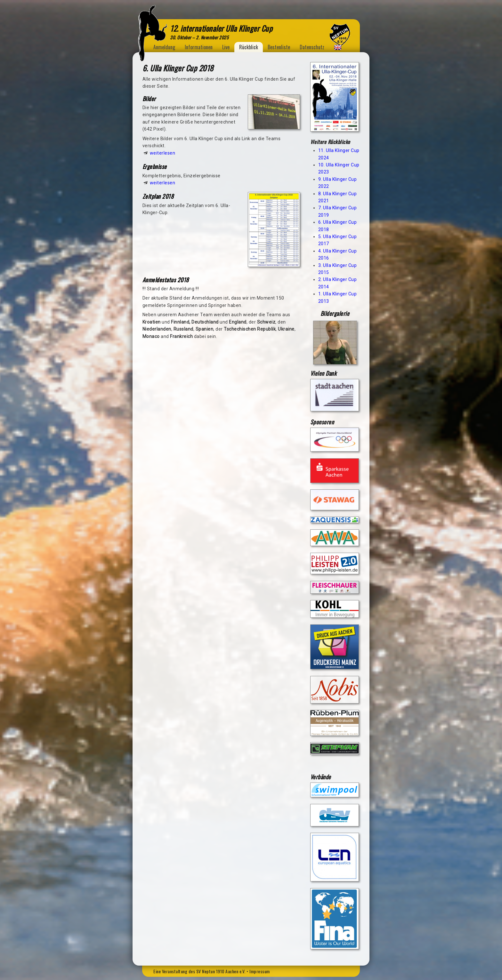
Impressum (260, 971)
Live (226, 47)
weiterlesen (163, 153)
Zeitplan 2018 (158, 196)
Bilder (149, 99)
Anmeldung (164, 47)
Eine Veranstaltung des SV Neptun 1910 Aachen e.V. (199, 971)
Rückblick (249, 47)
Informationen (199, 47)
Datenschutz (312, 47)
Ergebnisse (155, 166)
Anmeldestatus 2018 (166, 280)
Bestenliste (279, 47)
